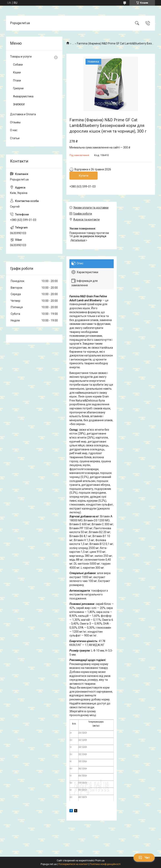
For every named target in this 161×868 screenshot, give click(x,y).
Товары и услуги (21, 57)
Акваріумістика (23, 96)
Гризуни (18, 88)
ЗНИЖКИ (19, 104)
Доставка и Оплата (23, 114)
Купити (84, 176)
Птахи (17, 80)
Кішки (17, 72)
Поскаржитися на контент (73, 864)
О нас (14, 130)
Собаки (18, 65)
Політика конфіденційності (105, 864)
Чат (144, 858)
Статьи (15, 138)
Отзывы (15, 122)
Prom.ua (100, 861)
